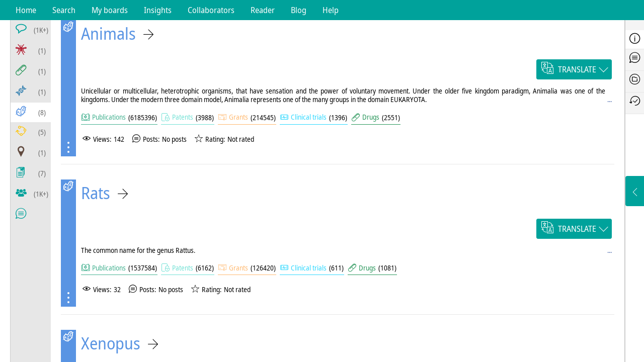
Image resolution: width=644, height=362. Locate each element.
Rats (96, 193)
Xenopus (111, 343)
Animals (108, 33)
